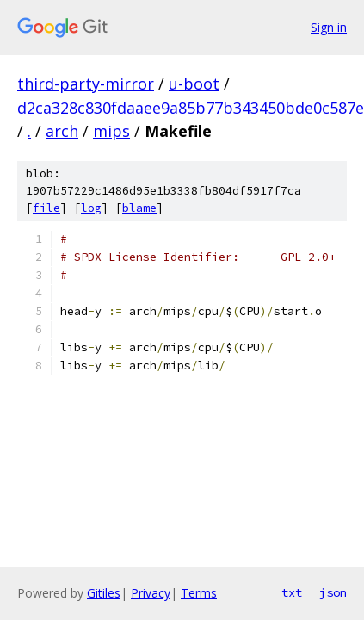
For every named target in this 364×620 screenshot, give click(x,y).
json (333, 592)
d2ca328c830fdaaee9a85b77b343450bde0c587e (191, 108)
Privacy (151, 593)
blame (139, 208)
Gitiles (104, 593)
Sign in (329, 27)
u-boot (194, 84)
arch (62, 131)
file (46, 208)
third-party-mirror (86, 84)
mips (111, 131)
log (91, 208)
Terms (199, 593)
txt (292, 592)
